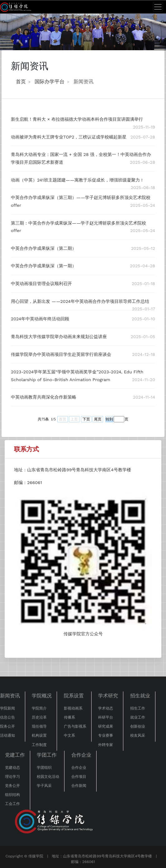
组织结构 (12, 795)
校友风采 (138, 735)
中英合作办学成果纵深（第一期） (44, 266)
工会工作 (12, 804)
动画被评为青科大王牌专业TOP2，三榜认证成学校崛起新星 (69, 137)
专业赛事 (106, 735)
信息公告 (7, 717)
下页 (86, 419)
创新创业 (138, 726)
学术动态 (106, 708)
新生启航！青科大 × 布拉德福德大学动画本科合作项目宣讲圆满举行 (77, 119)
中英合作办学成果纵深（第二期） (44, 248)
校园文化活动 (48, 777)
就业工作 (138, 717)
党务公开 (12, 786)
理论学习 (12, 777)
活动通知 (7, 735)
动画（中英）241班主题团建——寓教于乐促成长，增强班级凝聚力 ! (77, 180)
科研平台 (106, 717)
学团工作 (47, 755)
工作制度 (39, 745)
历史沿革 (39, 717)
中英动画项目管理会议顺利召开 (41, 284)
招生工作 (138, 708)
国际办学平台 (50, 82)
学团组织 (44, 768)
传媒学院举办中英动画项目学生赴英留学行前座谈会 (61, 354)
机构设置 (39, 735)
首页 (21, 82)
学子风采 (44, 786)
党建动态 (12, 768)
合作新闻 (79, 786)
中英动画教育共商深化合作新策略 (44, 397)
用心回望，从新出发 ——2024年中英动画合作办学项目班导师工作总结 (80, 301)
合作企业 (81, 755)
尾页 (98, 419)
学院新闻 (7, 708)
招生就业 (140, 696)
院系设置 (74, 696)
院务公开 (7, 726)
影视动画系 (73, 708)
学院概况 (42, 696)
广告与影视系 (75, 726)
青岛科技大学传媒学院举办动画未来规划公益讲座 (59, 337)
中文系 (69, 735)
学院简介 (39, 708)
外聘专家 (106, 745)
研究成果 (106, 726)
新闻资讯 (83, 82)
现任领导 (39, 726)
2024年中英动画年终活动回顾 (40, 319)
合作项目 (79, 777)
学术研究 (108, 696)
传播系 (69, 717)
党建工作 (15, 755)
